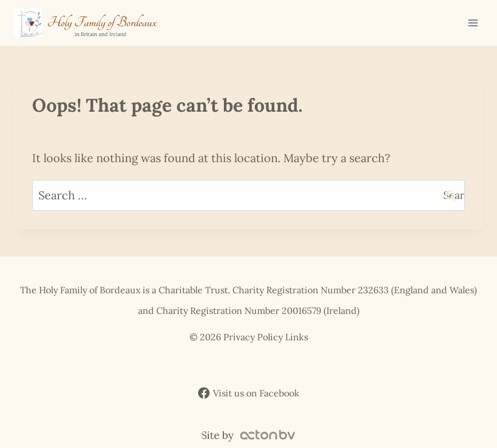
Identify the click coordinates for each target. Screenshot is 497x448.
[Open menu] (473, 23)
